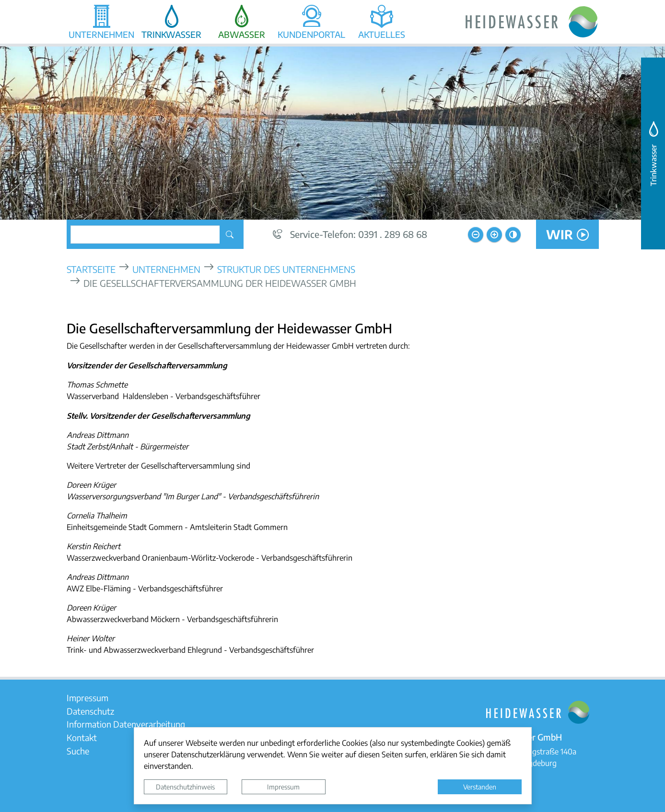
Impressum (283, 787)
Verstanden (480, 787)
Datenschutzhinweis (185, 787)
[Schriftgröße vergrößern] (494, 235)
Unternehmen (166, 269)
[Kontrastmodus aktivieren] (513, 235)
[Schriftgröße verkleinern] (476, 235)
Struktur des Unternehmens (286, 269)
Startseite (91, 269)
